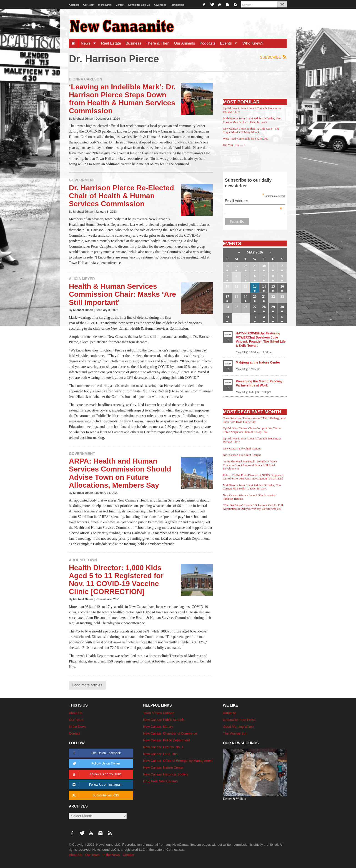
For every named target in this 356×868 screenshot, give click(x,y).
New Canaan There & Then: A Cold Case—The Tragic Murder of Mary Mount (251, 130)
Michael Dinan (83, 119)
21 (264, 297)
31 (227, 317)
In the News (105, 5)
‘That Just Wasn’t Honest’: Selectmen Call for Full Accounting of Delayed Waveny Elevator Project (253, 507)
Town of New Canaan (159, 713)
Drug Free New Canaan (160, 781)
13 (255, 286)
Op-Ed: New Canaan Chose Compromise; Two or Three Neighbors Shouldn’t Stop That (252, 430)
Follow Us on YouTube (96, 774)
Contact (120, 5)
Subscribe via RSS (95, 795)
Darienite (230, 713)
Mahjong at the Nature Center (258, 362)
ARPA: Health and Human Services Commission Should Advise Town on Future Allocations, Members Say (120, 473)
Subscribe (274, 57)
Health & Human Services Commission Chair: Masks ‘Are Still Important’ (122, 294)
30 (264, 266)
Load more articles (87, 685)
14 (264, 286)
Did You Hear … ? (234, 145)
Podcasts (208, 43)
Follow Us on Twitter (95, 764)
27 (236, 266)
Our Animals (184, 43)
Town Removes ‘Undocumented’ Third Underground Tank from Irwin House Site (254, 420)
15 (273, 286)
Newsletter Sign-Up (139, 5)
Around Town (83, 560)
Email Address (254, 201)
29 (255, 266)
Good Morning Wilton (238, 727)
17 (227, 297)
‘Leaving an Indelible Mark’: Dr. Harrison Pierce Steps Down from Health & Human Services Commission (122, 99)
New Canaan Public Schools (164, 720)
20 (255, 297)
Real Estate (111, 43)
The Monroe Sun (235, 733)
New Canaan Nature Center (163, 768)
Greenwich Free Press (239, 720)
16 (282, 286)
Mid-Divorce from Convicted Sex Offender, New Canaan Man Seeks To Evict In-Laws (252, 120)
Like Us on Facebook (96, 753)
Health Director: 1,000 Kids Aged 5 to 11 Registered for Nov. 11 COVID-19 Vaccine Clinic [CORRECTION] (116, 580)
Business (134, 43)
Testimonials (177, 5)
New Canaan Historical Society (166, 774)
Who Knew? (253, 43)
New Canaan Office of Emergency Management (178, 761)
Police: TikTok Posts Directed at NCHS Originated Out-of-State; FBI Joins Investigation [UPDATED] (253, 477)
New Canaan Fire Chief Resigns (242, 448)
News (90, 43)
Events (230, 43)
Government (82, 180)
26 (227, 266)
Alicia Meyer (82, 279)
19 (246, 297)
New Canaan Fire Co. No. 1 (163, 747)
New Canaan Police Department (167, 740)
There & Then (158, 43)
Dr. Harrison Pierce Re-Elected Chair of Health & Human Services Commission (121, 196)
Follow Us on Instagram (97, 785)
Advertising (160, 5)
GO (282, 4)
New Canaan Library (158, 727)
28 (246, 266)
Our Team (89, 5)
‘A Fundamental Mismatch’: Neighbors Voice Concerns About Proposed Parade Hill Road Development (250, 465)
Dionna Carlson (85, 79)
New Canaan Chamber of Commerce (170, 733)
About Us (74, 5)
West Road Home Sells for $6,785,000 (246, 139)
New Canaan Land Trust (161, 754)
